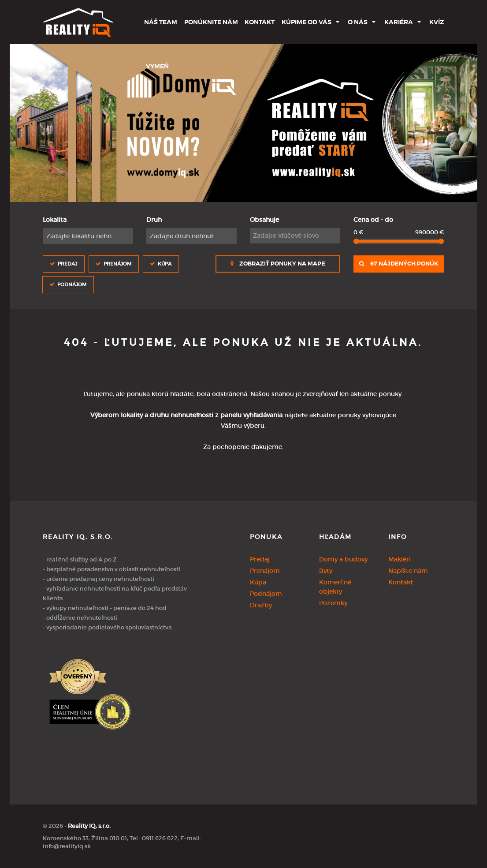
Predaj (67, 264)
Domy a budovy (343, 559)
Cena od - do (373, 220)
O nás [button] (358, 22)
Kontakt (260, 22)
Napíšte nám (408, 571)
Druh (154, 220)
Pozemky (333, 603)
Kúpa (165, 264)
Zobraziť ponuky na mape (278, 264)
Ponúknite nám (211, 22)
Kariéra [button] (399, 22)
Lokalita (55, 220)
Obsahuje (264, 220)
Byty (326, 571)
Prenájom (117, 264)
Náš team (161, 22)
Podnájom (72, 284)
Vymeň (157, 66)
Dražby (261, 605)
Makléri (400, 559)
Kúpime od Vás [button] (307, 22)
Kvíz (437, 22)
